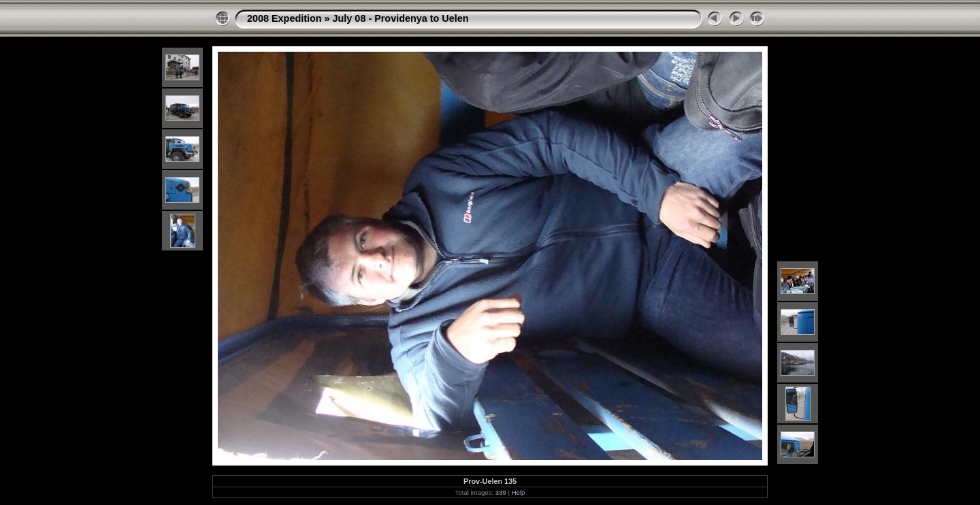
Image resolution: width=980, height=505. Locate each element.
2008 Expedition (284, 18)
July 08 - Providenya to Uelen (401, 18)
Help (519, 492)
